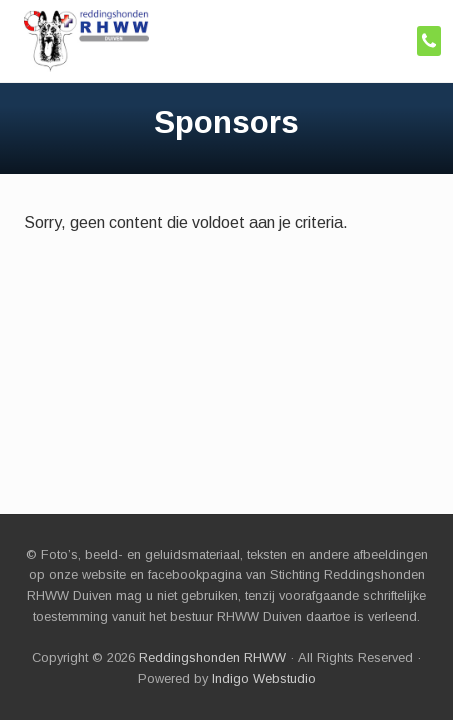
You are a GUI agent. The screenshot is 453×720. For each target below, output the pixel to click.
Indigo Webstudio (264, 678)
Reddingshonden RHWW (212, 657)
